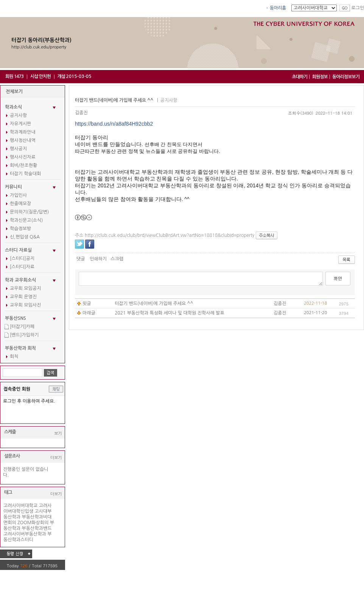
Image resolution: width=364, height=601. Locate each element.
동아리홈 (278, 8)
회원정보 (320, 77)
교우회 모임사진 (25, 305)
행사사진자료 (23, 157)
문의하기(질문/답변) (29, 212)
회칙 (14, 357)
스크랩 (117, 259)
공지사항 (18, 115)
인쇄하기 (98, 259)
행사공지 (18, 149)
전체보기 (14, 92)
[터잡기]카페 (22, 327)
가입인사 (18, 195)
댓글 (81, 259)
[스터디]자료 (22, 267)
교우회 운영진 (23, 297)
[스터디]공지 (22, 258)
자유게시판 (20, 124)
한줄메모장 (20, 204)
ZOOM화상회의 (33, 523)
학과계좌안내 (23, 132)
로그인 (358, 8)
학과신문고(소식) (26, 220)
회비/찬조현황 (23, 165)
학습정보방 (20, 229)
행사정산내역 (23, 140)
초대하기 (299, 77)
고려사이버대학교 (20, 506)
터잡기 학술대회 (25, 174)
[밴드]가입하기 (24, 335)
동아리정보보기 (346, 77)
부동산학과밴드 (37, 528)
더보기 (56, 457)
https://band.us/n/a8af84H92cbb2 (114, 124)
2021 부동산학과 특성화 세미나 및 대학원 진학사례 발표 (170, 313)
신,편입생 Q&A (25, 237)
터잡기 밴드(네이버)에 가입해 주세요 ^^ (154, 304)
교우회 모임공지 (25, 288)
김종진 (81, 113)
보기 (58, 433)
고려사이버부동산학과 (25, 534)
